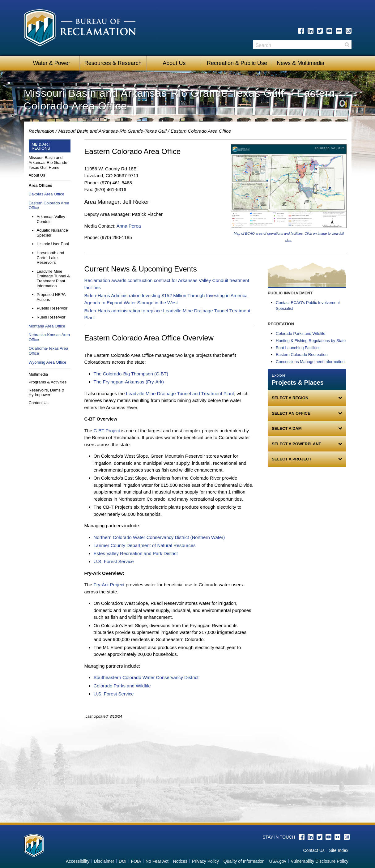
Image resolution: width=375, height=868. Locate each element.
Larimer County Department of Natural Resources (145, 545)
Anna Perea (129, 226)
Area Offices (41, 185)
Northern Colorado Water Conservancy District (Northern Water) (159, 537)
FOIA (136, 861)
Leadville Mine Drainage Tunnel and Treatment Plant (180, 393)
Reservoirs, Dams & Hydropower (47, 393)
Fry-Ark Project (109, 585)
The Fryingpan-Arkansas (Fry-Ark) (130, 382)
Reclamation (42, 131)
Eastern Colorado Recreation (302, 355)
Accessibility (78, 861)
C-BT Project (107, 431)
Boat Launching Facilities (298, 348)
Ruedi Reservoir (51, 317)
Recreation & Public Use (237, 63)
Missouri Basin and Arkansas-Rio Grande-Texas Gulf (112, 131)
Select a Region (290, 398)
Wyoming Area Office (48, 362)
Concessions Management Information (310, 362)
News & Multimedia (300, 63)
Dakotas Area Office (47, 194)
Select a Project (292, 459)
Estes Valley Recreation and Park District (136, 553)
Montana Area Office (47, 326)
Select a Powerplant (296, 444)
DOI (123, 861)
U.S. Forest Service (114, 561)
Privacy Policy (205, 861)
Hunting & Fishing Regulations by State (311, 341)
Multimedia (38, 374)
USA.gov (278, 861)
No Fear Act (157, 861)
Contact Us (39, 403)
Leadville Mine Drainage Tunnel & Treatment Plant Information (53, 279)
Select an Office (291, 413)
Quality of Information (244, 861)
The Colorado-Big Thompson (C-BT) (132, 374)
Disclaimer (104, 861)
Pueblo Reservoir (52, 308)
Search (347, 45)
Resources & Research (113, 63)
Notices (180, 861)
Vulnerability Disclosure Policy (319, 861)
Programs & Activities (48, 382)
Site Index (339, 850)
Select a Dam (287, 428)
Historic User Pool (53, 244)
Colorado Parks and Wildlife (122, 686)
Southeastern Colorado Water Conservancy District (146, 677)
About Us (174, 63)
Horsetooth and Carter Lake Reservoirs (51, 258)
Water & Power (51, 63)
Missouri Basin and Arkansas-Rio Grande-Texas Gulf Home (49, 162)
